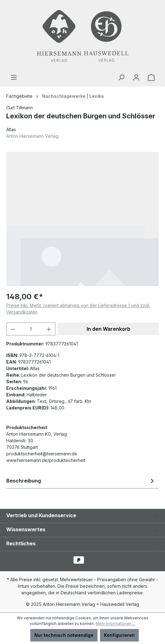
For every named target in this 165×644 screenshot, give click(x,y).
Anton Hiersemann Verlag (32, 136)
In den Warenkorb (108, 329)
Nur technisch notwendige (64, 635)
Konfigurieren (119, 635)
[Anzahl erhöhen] (49, 329)
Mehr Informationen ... (115, 624)
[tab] (81, 481)
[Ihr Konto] (136, 77)
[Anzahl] (31, 329)
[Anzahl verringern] (13, 329)
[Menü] (14, 77)
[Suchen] (121, 77)
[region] (82, 219)
